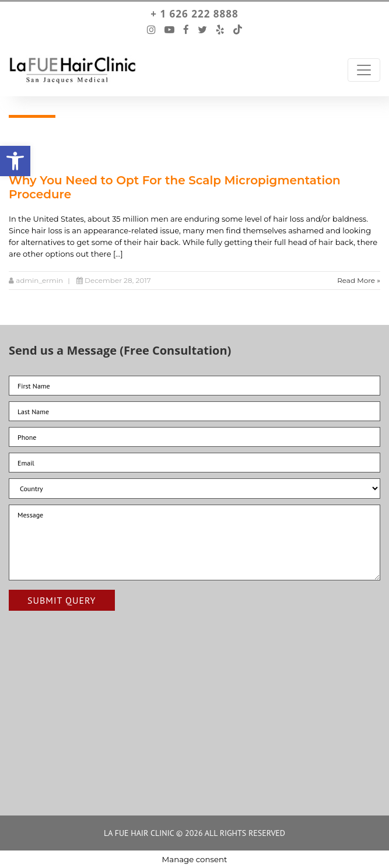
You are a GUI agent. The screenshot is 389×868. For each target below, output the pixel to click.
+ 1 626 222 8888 (194, 14)
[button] (15, 161)
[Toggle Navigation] (364, 70)
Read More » (359, 280)
